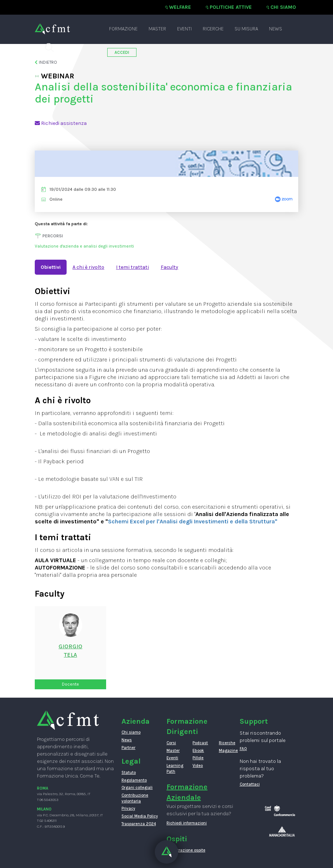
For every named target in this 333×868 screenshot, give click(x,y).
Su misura (246, 29)
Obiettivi (51, 267)
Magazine (226, 751)
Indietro (46, 62)
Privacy (128, 808)
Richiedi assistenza (61, 123)
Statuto (129, 773)
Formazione (123, 29)
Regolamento (134, 780)
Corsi (171, 743)
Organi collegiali (137, 788)
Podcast (200, 743)
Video (198, 766)
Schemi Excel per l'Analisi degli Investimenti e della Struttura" (193, 521)
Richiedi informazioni (187, 823)
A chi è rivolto (88, 267)
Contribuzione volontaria (135, 798)
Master (157, 29)
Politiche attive (231, 7)
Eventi (184, 29)
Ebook (198, 751)
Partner (128, 748)
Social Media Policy (140, 816)
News (276, 29)
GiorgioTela (70, 650)
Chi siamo (283, 7)
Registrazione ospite (186, 850)
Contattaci (250, 784)
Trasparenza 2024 (139, 824)
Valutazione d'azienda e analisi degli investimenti (84, 246)
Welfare (180, 7)
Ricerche (213, 29)
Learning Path (174, 769)
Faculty (169, 267)
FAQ (243, 749)
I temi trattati (132, 267)
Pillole (198, 758)
